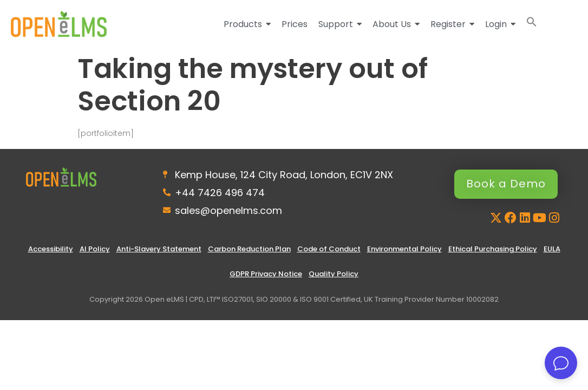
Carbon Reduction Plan (249, 249)
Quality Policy (334, 274)
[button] (532, 24)
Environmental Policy (404, 249)
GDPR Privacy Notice (266, 274)
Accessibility (51, 249)
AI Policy (95, 249)
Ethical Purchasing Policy (493, 249)
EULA (552, 249)
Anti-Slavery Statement (159, 249)
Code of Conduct (329, 249)
